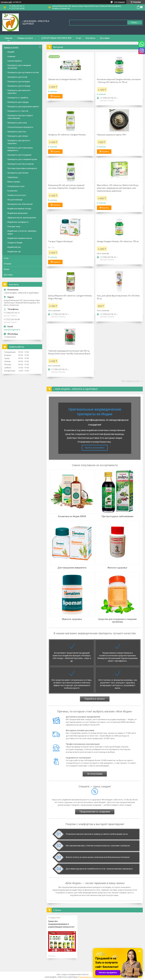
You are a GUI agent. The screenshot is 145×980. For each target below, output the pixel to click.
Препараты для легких (18, 136)
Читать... (52, 956)
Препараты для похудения (19, 155)
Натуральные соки (16, 186)
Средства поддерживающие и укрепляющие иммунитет (61, 924)
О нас (79, 38)
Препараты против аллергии (21, 164)
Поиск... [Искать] (135, 22)
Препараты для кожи (17, 123)
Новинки (11, 56)
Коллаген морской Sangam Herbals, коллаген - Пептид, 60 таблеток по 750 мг (119, 81)
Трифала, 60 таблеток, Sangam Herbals (67, 135)
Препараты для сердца (18, 102)
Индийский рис (14, 247)
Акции (6, 269)
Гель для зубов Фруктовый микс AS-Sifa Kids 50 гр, (118, 297)
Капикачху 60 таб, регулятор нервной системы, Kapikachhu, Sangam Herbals (66, 187)
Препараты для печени (18, 173)
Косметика (12, 191)
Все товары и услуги (131, 381)
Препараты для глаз (17, 132)
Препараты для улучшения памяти (23, 107)
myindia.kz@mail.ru (12, 330)
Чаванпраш (13, 177)
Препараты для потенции (19, 86)
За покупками (95, 774)
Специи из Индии (15, 243)
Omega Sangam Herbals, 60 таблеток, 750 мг (118, 241)
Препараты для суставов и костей (23, 72)
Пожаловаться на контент (90, 977)
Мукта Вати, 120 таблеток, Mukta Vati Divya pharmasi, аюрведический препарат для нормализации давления (118, 188)
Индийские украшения (17, 213)
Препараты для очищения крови (22, 159)
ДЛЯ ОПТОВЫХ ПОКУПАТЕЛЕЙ (56, 38)
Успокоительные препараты (20, 127)
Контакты (91, 38)
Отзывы (7, 264)
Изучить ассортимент (95, 448)
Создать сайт (6, 2)
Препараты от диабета (18, 98)
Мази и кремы (14, 182)
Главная (9, 38)
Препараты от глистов (18, 111)
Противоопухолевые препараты (22, 168)
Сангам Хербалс (15, 61)
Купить (57, 96)
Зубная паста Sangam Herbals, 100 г (65, 79)
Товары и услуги (25, 38)
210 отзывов (119, 2)
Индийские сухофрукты (18, 222)
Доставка (105, 38)
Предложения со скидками (95, 812)
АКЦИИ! (11, 52)
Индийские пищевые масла (20, 238)
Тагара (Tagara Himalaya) (60, 241)
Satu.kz (86, 975)
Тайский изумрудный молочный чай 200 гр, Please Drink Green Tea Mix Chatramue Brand (69, 352)
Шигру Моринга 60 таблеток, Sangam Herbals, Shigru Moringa (70, 297)
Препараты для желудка (19, 81)
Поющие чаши (14, 226)
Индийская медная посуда (19, 209)
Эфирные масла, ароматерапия (22, 218)
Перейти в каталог (95, 699)
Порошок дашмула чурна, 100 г (112, 135)
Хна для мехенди (15, 200)
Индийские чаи (14, 252)
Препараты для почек (17, 77)
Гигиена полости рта (17, 195)
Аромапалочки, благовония (20, 204)
